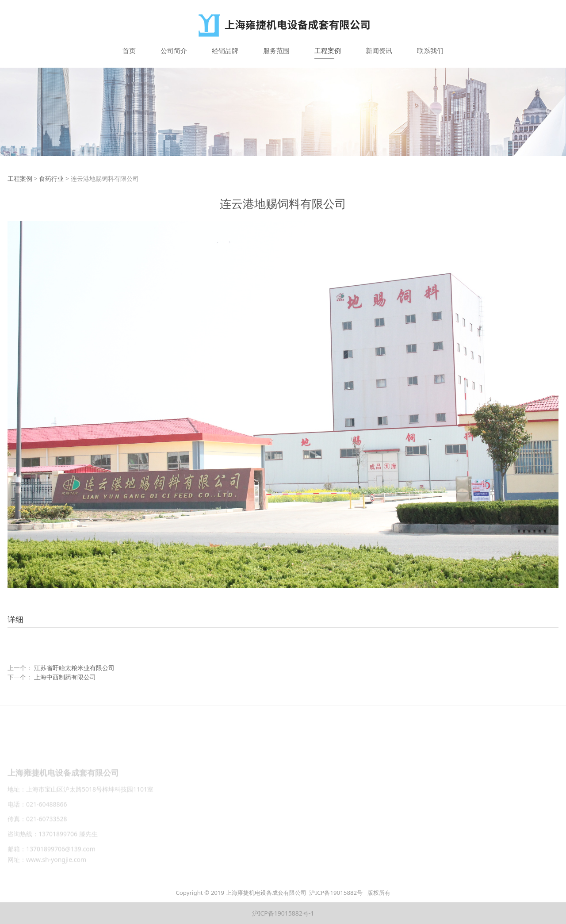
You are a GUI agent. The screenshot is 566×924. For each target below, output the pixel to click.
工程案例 (328, 50)
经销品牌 (225, 50)
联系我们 (430, 50)
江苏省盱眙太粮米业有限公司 (74, 668)
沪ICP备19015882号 (337, 893)
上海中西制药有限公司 (65, 677)
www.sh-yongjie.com (56, 862)
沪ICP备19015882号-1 (283, 913)
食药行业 (51, 178)
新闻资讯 (379, 50)
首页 (129, 50)
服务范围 (276, 50)
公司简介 (174, 50)
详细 (15, 619)
